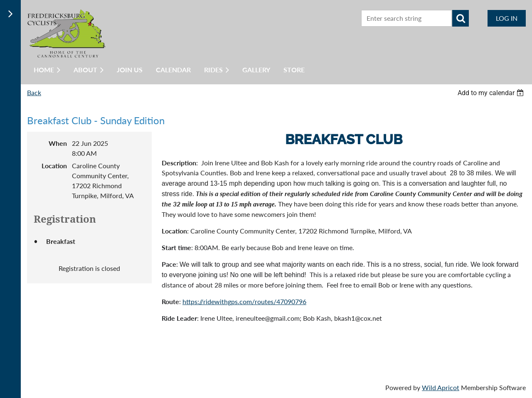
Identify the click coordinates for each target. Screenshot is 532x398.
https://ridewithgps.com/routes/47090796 (244, 301)
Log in (507, 18)
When (58, 143)
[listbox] (492, 93)
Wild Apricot (441, 387)
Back (34, 92)
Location (54, 166)
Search (461, 18)
